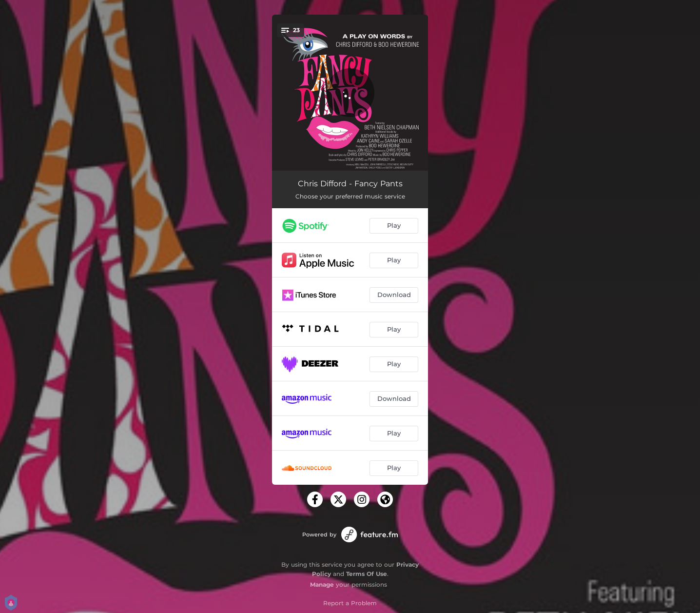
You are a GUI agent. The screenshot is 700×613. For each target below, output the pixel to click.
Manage (322, 584)
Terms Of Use (367, 574)
